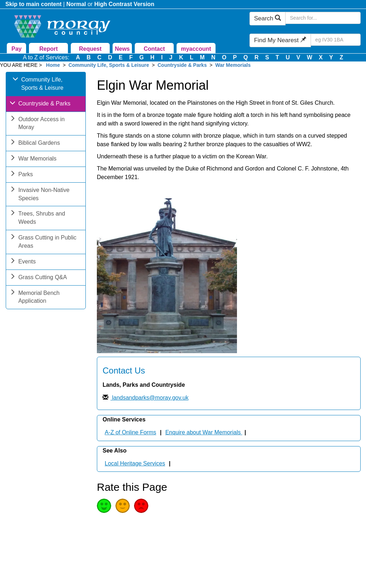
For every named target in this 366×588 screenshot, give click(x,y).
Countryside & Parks (182, 65)
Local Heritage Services (135, 463)
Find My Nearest (280, 40)
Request (90, 49)
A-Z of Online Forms (130, 432)
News (122, 49)
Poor (141, 506)
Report (49, 49)
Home (53, 65)
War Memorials (233, 65)
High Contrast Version (124, 4)
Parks (21, 175)
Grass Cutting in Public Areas (43, 242)
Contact (154, 49)
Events (23, 262)
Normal (76, 4)
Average (123, 506)
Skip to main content (33, 4)
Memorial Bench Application (35, 298)
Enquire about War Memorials (204, 432)
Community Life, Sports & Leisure (109, 65)
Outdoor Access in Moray (37, 124)
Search (268, 18)
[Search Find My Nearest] (336, 40)
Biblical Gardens (35, 144)
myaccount (196, 49)
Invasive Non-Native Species (39, 195)
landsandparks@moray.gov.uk (149, 398)
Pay (16, 49)
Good (104, 506)
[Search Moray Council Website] (323, 18)
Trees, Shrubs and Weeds (37, 218)
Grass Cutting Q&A (38, 278)
